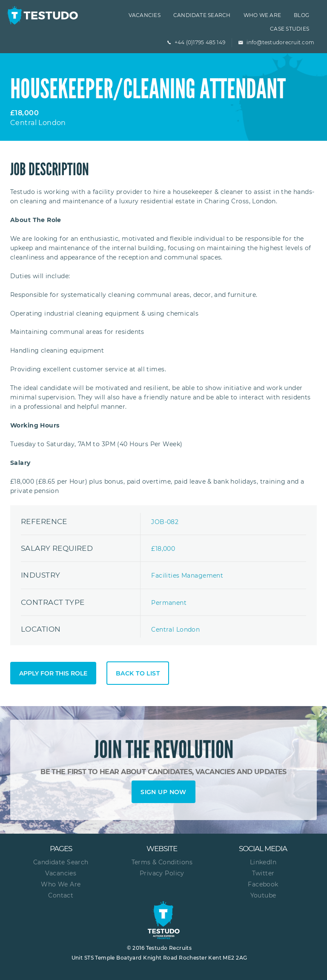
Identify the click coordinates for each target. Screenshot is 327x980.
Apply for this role (53, 673)
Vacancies (145, 15)
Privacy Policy (162, 873)
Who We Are (61, 884)
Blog (301, 15)
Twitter (263, 873)
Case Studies (290, 29)
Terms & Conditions (162, 862)
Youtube (263, 895)
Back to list (138, 673)
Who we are (262, 15)
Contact (61, 895)
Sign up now (163, 792)
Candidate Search (202, 15)
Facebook (263, 884)
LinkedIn (263, 862)
